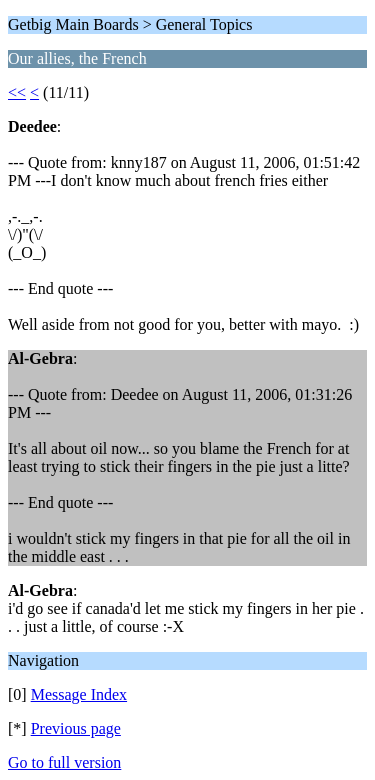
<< (17, 92)
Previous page (76, 728)
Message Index (79, 694)
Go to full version (64, 762)
